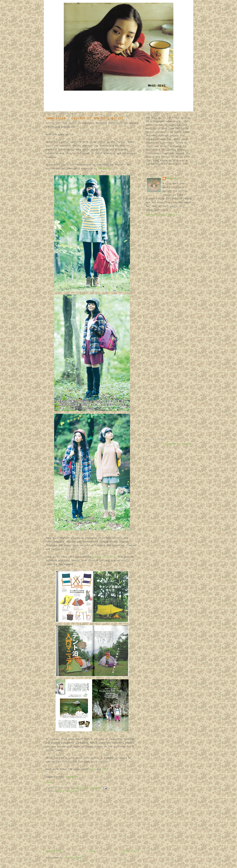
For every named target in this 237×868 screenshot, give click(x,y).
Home (92, 851)
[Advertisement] (118, 101)
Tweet (49, 783)
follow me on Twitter (177, 444)
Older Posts (131, 851)
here (93, 769)
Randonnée (105, 169)
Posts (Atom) (74, 858)
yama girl (72, 791)
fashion (60, 791)
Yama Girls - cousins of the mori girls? (84, 118)
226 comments (93, 788)
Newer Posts (53, 851)
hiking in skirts (104, 557)
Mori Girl (172, 178)
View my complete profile (162, 215)
